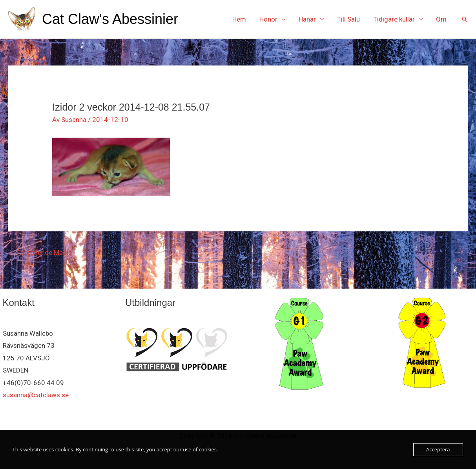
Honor (268, 19)
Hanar (307, 19)
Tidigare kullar (394, 19)
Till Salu (348, 19)
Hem (239, 19)
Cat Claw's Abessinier (110, 19)
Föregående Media (40, 253)
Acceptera (438, 449)
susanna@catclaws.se (36, 395)
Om (441, 19)
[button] (465, 19)
